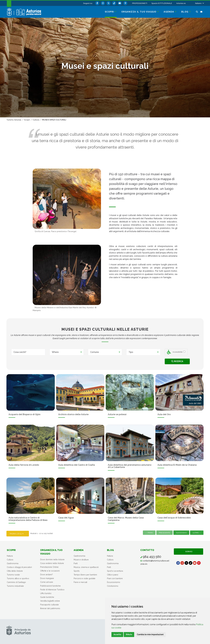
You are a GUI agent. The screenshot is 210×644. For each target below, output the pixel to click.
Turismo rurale (13, 575)
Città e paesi (113, 575)
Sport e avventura (115, 571)
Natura (10, 556)
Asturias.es (181, 3)
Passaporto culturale (49, 605)
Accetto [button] (117, 634)
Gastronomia (13, 563)
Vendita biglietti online (50, 601)
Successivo (181, 533)
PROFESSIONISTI (140, 3)
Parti (76, 563)
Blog (110, 550)
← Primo (149, 533)
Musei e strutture (81, 560)
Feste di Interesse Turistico (52, 590)
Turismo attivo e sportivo (18, 578)
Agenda (79, 550)
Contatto (147, 550)
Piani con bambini (115, 578)
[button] (199, 3)
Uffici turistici (46, 593)
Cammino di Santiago (16, 582)
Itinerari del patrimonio (50, 608)
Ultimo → (197, 533)
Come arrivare (47, 582)
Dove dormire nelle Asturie (52, 559)
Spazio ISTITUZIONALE (162, 3)
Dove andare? (46, 574)
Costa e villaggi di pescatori (19, 567)
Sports (77, 571)
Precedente (164, 533)
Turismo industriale (15, 586)
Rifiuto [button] (129, 634)
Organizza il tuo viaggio (51, 552)
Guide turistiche (47, 597)
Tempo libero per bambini (85, 575)
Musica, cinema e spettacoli (86, 567)
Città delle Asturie (15, 571)
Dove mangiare (47, 578)
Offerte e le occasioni (50, 571)
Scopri (11, 550)
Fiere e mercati (80, 582)
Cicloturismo (113, 586)
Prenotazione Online (49, 567)
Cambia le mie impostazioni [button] (150, 634)
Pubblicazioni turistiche (50, 586)
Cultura (10, 560)
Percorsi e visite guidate (85, 578)
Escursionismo (114, 582)
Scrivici (188, 552)
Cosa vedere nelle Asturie (52, 563)
